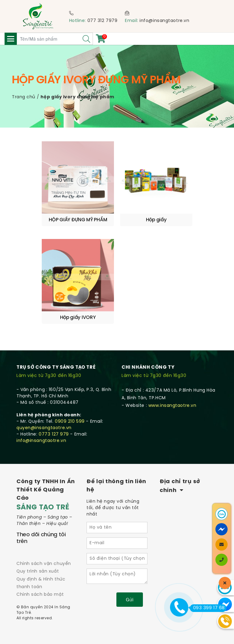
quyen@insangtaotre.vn (44, 428)
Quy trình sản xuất (38, 572)
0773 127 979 (54, 434)
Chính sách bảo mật (40, 595)
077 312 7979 (103, 21)
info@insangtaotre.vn (164, 21)
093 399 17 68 (207, 608)
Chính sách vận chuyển (44, 564)
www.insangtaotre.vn (172, 406)
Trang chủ (24, 97)
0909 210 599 (70, 422)
